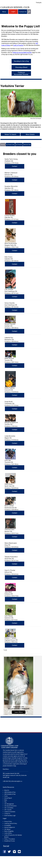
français (39, 2)
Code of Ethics (8, 833)
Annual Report (8, 798)
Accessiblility (8, 825)
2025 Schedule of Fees (10, 794)
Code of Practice (18, 45)
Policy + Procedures (10, 839)
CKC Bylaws (7, 829)
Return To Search (10, 134)
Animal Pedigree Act (10, 827)
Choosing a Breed (21, 67)
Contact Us (23, 12)
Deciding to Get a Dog (21, 61)
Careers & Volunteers (10, 812)
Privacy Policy (8, 821)
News (6, 800)
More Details (30, 134)
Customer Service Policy (11, 823)
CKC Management (9, 804)
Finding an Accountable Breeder (21, 73)
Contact (15, 166)
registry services (17, 756)
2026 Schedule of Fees (10, 792)
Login (13, 11)
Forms (6, 796)
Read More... (6, 769)
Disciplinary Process (10, 841)
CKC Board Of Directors (10, 806)
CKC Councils (8, 810)
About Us (7, 790)
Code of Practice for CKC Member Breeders (13, 836)
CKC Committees (9, 808)
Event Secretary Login (10, 816)
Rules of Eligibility (9, 831)
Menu (4, 12)
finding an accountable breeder (22, 53)
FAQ (5, 802)
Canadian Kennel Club (15, 7)
